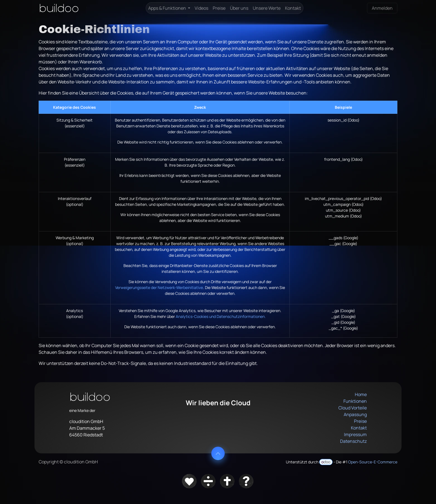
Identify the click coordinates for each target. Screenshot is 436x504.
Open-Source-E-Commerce (373, 462)
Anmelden (382, 8)
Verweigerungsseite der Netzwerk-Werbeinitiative (159, 287)
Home (361, 394)
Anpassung (355, 414)
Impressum (355, 434)
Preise (360, 421)
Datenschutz (353, 441)
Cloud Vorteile (353, 408)
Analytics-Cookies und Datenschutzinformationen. (221, 316)
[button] (218, 453)
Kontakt (359, 428)
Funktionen (355, 401)
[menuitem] (169, 8)
